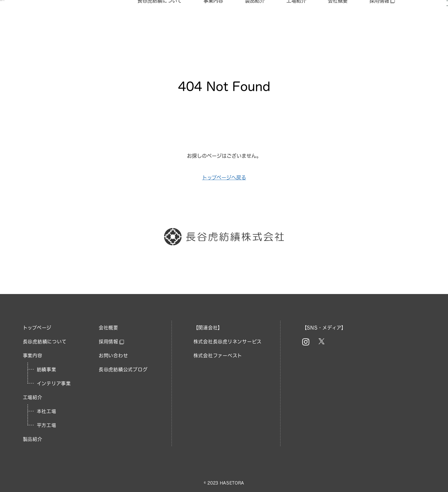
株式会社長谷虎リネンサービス (228, 342)
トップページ (37, 328)
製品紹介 (255, 18)
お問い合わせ (113, 356)
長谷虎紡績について (160, 18)
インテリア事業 (54, 383)
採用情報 (382, 19)
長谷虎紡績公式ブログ (123, 369)
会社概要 (338, 18)
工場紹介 (296, 18)
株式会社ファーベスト (218, 356)
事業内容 (213, 18)
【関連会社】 (208, 328)
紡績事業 (47, 369)
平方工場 (47, 425)
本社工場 (47, 411)
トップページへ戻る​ (224, 178)
